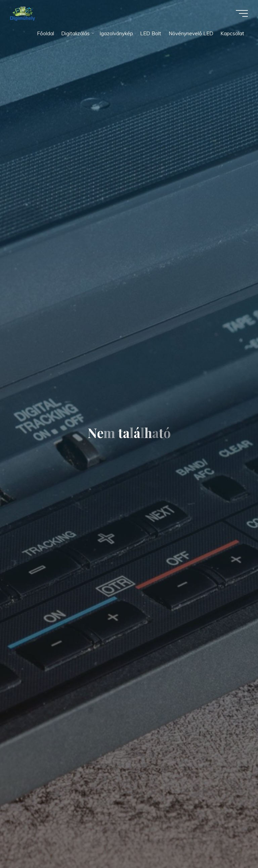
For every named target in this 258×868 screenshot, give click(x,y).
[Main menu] (242, 13)
